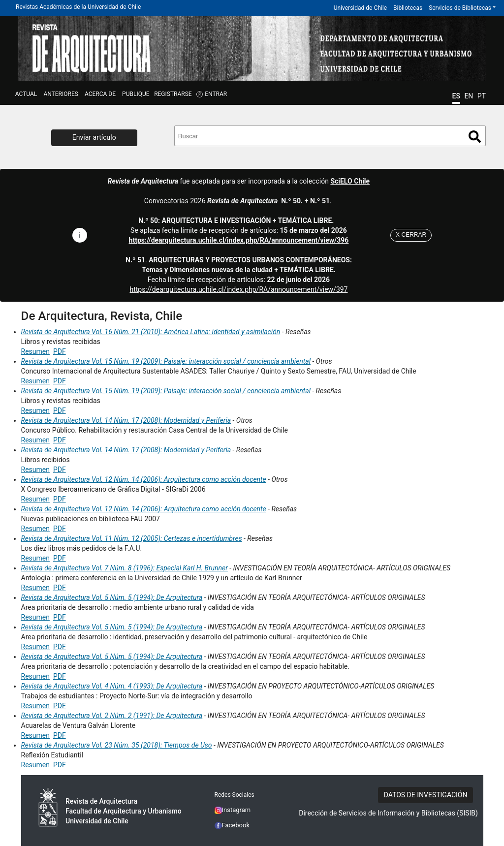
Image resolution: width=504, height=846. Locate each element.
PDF (60, 351)
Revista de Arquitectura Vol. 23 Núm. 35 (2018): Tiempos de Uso (117, 745)
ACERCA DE (100, 94)
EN (469, 96)
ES (456, 96)
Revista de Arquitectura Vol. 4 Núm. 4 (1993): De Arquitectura (112, 686)
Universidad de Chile (360, 8)
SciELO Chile (350, 181)
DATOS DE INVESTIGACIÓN (426, 795)
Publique (136, 94)
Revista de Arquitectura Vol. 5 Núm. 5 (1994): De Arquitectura (112, 597)
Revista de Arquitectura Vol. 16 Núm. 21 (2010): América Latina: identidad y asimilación (151, 332)
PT (482, 96)
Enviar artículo (94, 137)
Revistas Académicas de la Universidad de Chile (78, 7)
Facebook (232, 825)
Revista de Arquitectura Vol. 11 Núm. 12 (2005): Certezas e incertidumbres (132, 538)
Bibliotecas (408, 8)
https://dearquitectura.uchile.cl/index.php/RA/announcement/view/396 (239, 240)
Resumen (35, 351)
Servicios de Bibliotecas (460, 8)
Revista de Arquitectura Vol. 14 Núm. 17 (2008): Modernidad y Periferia (126, 420)
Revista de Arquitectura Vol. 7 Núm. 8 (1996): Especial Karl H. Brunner (125, 568)
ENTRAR (216, 94)
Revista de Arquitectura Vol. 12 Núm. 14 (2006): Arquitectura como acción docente (144, 479)
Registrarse (173, 94)
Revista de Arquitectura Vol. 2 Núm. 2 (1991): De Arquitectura (112, 716)
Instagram (233, 810)
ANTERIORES (61, 94)
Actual (26, 94)
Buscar (475, 137)
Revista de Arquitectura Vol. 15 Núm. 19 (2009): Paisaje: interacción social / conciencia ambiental (166, 361)
